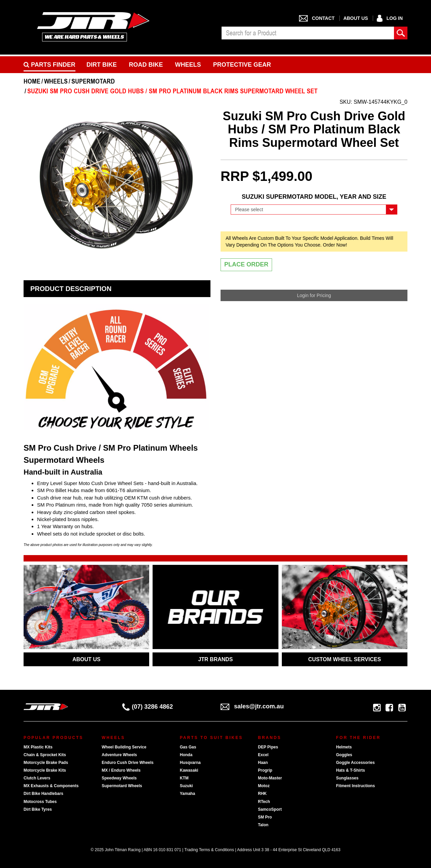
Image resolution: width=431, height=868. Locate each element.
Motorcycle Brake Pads (46, 763)
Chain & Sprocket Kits (45, 755)
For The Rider (358, 738)
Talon (263, 825)
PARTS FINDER (49, 65)
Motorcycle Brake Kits (45, 770)
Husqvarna (190, 763)
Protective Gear (242, 65)
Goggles (344, 755)
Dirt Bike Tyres (38, 809)
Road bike (146, 65)
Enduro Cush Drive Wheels (128, 763)
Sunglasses (347, 778)
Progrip (265, 770)
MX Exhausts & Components (51, 786)
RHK (262, 794)
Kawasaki (189, 770)
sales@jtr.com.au (252, 706)
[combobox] (308, 33)
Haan (263, 763)
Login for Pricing (314, 295)
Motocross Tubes (40, 802)
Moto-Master (270, 778)
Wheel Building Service (124, 747)
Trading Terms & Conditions (209, 850)
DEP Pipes (268, 747)
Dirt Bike (102, 65)
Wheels (188, 65)
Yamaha (187, 794)
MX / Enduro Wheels (121, 770)
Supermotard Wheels (122, 786)
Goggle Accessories (355, 763)
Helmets (344, 747)
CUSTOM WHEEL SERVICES (344, 659)
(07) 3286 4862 (148, 707)
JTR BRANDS (215, 659)
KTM (184, 778)
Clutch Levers (37, 778)
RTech (264, 802)
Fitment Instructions (355, 786)
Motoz (264, 786)
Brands (270, 738)
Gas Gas (188, 747)
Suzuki (186, 786)
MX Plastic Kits (38, 747)
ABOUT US (87, 659)
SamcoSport (270, 809)
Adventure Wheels (119, 755)
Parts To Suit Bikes (211, 738)
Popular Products (53, 738)
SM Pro (265, 817)
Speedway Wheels (119, 778)
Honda (186, 755)
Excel (263, 755)
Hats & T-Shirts (351, 770)
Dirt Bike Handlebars (43, 794)
